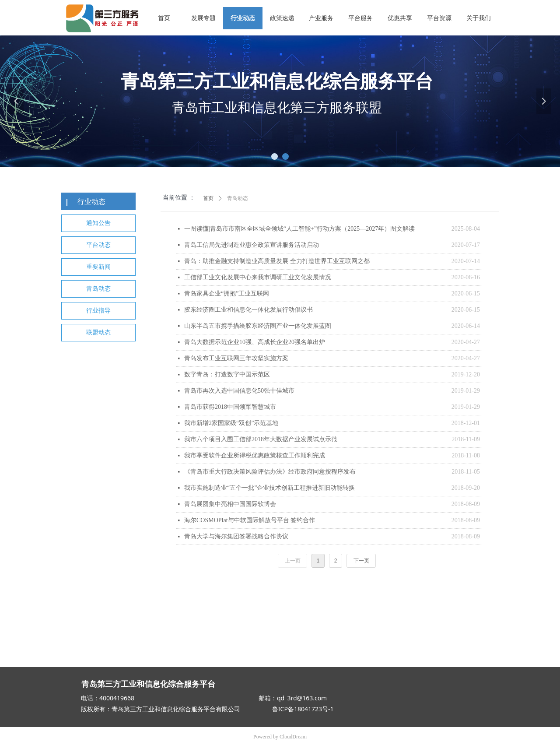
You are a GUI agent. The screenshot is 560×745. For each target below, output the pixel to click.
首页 (208, 198)
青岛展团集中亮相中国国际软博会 (230, 504)
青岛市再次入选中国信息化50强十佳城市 (239, 391)
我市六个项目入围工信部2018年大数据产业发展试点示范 (261, 439)
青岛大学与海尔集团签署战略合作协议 (236, 536)
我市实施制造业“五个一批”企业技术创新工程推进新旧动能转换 (269, 488)
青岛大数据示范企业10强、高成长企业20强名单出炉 (255, 342)
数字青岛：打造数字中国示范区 (227, 374)
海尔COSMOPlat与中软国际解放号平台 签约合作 (250, 520)
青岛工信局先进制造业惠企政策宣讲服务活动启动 (252, 245)
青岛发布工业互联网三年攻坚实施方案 (236, 358)
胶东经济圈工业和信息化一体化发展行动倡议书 (248, 310)
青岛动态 (238, 198)
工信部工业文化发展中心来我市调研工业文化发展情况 (258, 277)
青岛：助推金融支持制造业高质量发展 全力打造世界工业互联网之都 (277, 261)
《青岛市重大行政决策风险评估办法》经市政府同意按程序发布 (270, 472)
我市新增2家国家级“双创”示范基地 (231, 423)
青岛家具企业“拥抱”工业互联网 (227, 293)
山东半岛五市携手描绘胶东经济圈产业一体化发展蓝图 (258, 326)
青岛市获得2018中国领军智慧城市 (230, 407)
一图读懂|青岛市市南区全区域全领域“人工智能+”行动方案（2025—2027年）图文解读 (299, 229)
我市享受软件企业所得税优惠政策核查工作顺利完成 (255, 455)
